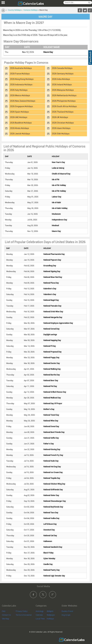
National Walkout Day (52, 398)
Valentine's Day (50, 294)
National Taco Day (51, 513)
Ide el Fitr (56, 180)
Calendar (39, 615)
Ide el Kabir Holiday (60, 208)
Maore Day (48, 52)
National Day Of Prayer (53, 403)
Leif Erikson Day (50, 524)
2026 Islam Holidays (61, 128)
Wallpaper (51, 615)
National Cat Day (50, 536)
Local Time (40, 619)
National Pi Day (50, 346)
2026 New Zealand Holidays (23, 101)
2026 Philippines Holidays (64, 101)
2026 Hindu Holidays (19, 128)
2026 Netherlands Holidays (64, 95)
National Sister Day (51, 495)
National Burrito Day (52, 375)
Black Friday (48, 553)
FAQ (4, 611)
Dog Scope (66, 615)
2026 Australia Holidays (21, 68)
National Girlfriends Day (53, 490)
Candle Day (48, 564)
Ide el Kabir (56, 202)
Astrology (40, 611)
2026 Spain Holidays (19, 112)
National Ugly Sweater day (54, 576)
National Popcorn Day (52, 260)
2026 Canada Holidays (62, 68)
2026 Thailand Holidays (63, 112)
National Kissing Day (52, 449)
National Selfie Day (51, 438)
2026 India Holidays (61, 79)
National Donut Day (51, 426)
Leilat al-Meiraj (58, 168)
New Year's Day (58, 162)
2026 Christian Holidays (63, 123)
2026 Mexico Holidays (20, 95)
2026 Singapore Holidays (21, 106)
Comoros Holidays (31, 10)
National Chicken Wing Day (54, 484)
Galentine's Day (50, 289)
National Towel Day (51, 415)
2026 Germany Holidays (63, 74)
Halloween (48, 541)
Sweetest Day (49, 530)
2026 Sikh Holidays (61, 134)
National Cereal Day (51, 329)
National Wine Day (51, 421)
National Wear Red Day (53, 277)
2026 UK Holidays (60, 117)
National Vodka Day (51, 518)
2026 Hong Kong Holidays (22, 79)
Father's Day (49, 444)
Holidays (50, 619)
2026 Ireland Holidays (62, 85)
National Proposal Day (52, 352)
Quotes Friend (67, 611)
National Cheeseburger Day (55, 501)
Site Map (5, 619)
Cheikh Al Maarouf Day (61, 174)
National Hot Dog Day (52, 467)
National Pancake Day (52, 306)
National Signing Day (52, 271)
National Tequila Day (52, 478)
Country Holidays (14, 10)
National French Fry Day (53, 455)
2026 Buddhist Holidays (21, 123)
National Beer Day (51, 380)
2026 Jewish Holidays (20, 134)
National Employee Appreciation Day (58, 323)
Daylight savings (50, 335)
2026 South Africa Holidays (64, 106)
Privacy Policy (22, 611)
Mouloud (55, 225)
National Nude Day (51, 461)
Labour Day (57, 197)
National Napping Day (52, 340)
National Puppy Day (51, 358)
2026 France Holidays (20, 74)
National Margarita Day (53, 317)
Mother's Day (49, 409)
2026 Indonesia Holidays (21, 85)
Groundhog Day (50, 266)
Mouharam (56, 214)
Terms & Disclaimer (24, 615)
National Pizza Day (51, 283)
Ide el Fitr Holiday (59, 185)
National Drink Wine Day (53, 312)
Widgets (50, 611)
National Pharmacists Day (54, 254)
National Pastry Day (52, 570)
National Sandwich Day (53, 547)
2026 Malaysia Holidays (63, 90)
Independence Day (59, 220)
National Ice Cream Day (53, 472)
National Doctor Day (52, 363)
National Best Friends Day (54, 432)
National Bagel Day (51, 300)
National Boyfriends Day (53, 507)
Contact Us (6, 615)
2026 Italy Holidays (19, 90)
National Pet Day (50, 386)
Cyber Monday (49, 559)
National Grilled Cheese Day (55, 392)
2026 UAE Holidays (19, 117)
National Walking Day (52, 369)
